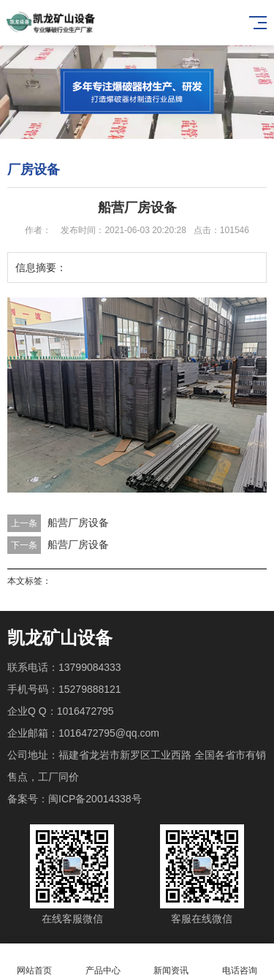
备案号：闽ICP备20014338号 (75, 799)
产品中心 (103, 962)
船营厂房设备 (78, 523)
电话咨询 (240, 962)
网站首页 (34, 962)
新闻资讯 (172, 962)
